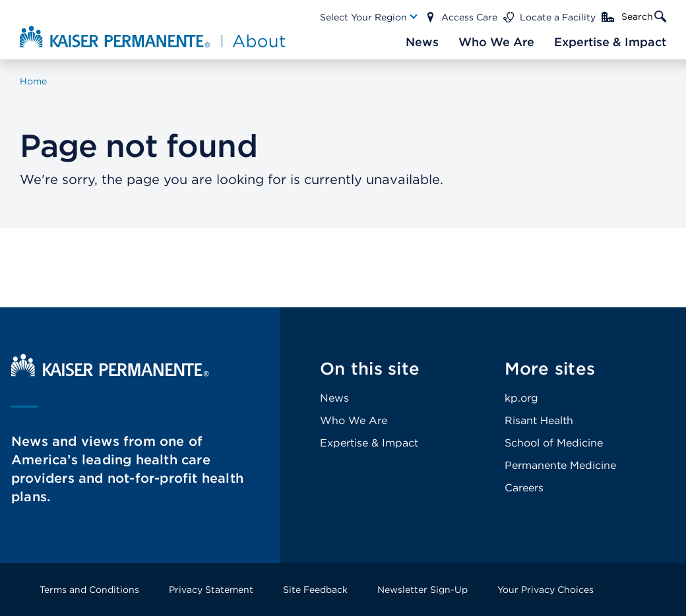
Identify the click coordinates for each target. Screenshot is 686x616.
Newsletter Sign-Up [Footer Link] (422, 590)
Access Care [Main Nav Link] (469, 17)
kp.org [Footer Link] (521, 398)
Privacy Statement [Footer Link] (211, 590)
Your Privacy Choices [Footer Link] (546, 590)
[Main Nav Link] (369, 17)
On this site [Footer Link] (370, 368)
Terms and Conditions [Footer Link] (89, 590)
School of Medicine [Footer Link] (554, 443)
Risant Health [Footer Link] (539, 420)
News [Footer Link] (334, 398)
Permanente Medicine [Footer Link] (560, 465)
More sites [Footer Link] (550, 368)
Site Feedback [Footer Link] (315, 590)
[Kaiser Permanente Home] (110, 373)
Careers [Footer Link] (524, 488)
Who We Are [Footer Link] (354, 420)
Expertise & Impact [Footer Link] (369, 443)
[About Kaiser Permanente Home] (149, 36)
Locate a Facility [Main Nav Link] (558, 17)
